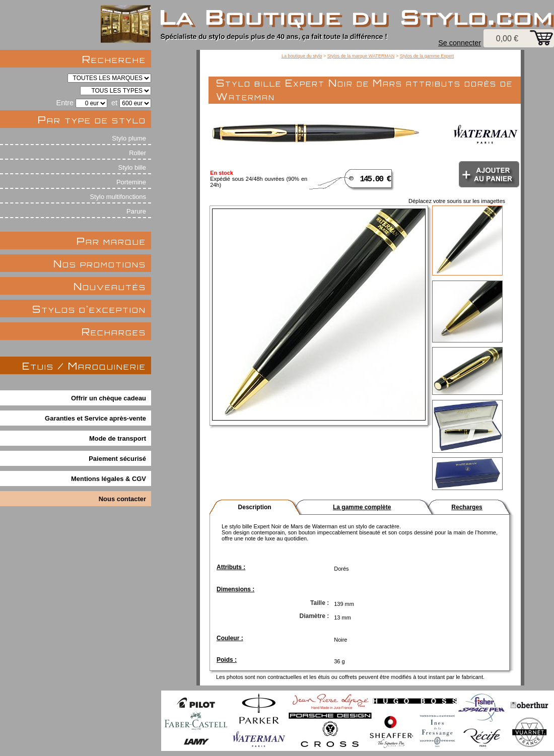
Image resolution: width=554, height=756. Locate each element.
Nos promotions (100, 264)
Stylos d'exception (89, 309)
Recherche (114, 59)
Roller (137, 153)
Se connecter (460, 43)
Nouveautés (110, 286)
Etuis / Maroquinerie (84, 366)
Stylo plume (129, 138)
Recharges (114, 332)
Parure (136, 211)
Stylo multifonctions (118, 197)
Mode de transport (118, 438)
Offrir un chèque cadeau (109, 398)
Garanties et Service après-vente (95, 418)
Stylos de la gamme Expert (427, 56)
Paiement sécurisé (117, 459)
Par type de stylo (92, 120)
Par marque (111, 241)
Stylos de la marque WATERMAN (361, 56)
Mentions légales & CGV (109, 479)
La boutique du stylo (302, 56)
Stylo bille (132, 167)
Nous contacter (122, 499)
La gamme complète (362, 507)
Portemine (131, 182)
